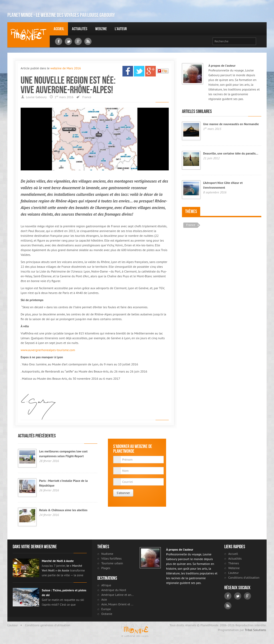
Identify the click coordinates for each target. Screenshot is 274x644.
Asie (104, 599)
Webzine (101, 29)
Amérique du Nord (114, 590)
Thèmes (191, 211)
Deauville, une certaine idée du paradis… (231, 153)
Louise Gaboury (29, 35)
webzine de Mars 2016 (65, 68)
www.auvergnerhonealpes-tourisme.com (48, 350)
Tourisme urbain (112, 563)
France (87, 97)
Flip (163, 71)
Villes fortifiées (111, 558)
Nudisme (107, 554)
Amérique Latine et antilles (118, 595)
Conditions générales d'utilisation (48, 625)
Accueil (59, 29)
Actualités (80, 29)
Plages (106, 568)
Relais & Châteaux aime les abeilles (63, 510)
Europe (106, 609)
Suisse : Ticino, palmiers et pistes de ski (64, 593)
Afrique (106, 585)
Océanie (107, 614)
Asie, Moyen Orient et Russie (118, 604)
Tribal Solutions (255, 630)
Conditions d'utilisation (244, 577)
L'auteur (121, 29)
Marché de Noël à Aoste (58, 561)
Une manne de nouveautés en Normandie (231, 124)
